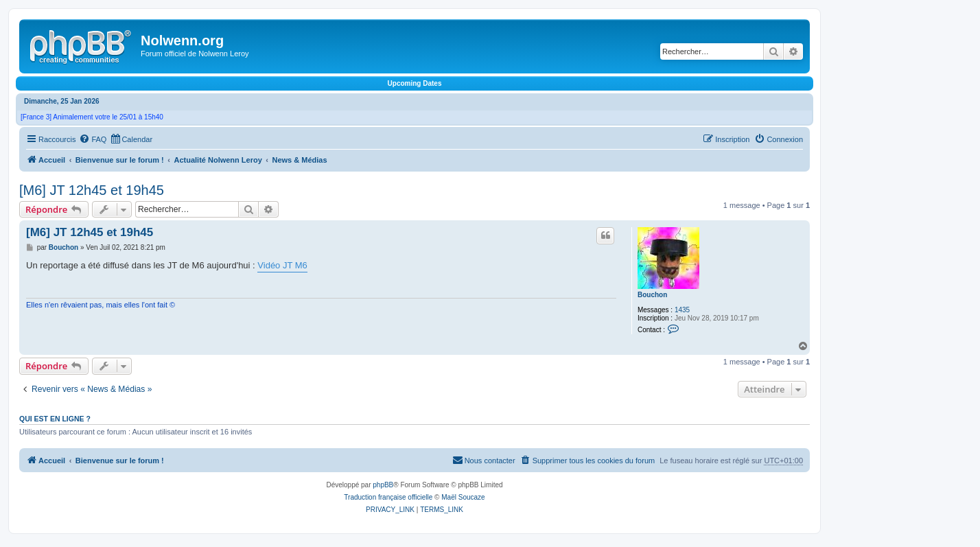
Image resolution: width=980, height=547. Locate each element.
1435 (682, 310)
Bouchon (652, 295)
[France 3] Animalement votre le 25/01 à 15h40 (92, 117)
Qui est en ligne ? (55, 419)
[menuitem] (93, 139)
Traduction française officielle (388, 497)
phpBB (383, 485)
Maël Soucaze (463, 497)
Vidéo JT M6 (282, 265)
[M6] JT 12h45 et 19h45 (92, 190)
